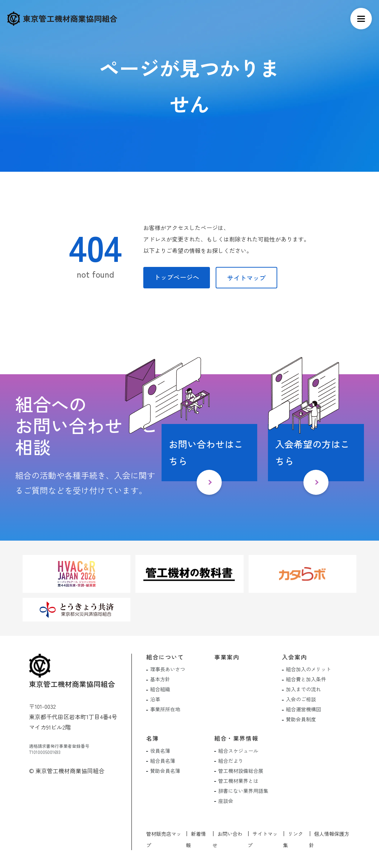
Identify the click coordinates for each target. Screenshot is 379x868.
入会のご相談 (301, 699)
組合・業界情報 (236, 738)
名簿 (152, 738)
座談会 (226, 801)
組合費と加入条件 (306, 679)
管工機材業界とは (238, 781)
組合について (165, 657)
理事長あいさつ (168, 669)
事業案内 (227, 657)
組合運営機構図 (303, 709)
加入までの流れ (303, 689)
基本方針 (160, 679)
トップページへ (177, 277)
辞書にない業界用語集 (243, 791)
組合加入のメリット (308, 669)
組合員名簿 (163, 761)
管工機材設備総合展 (241, 771)
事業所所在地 (165, 709)
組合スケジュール (238, 751)
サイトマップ (246, 278)
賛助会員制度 (301, 719)
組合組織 (160, 689)
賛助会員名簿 (165, 771)
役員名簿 (160, 751)
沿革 (155, 699)
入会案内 (294, 657)
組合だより (231, 761)
